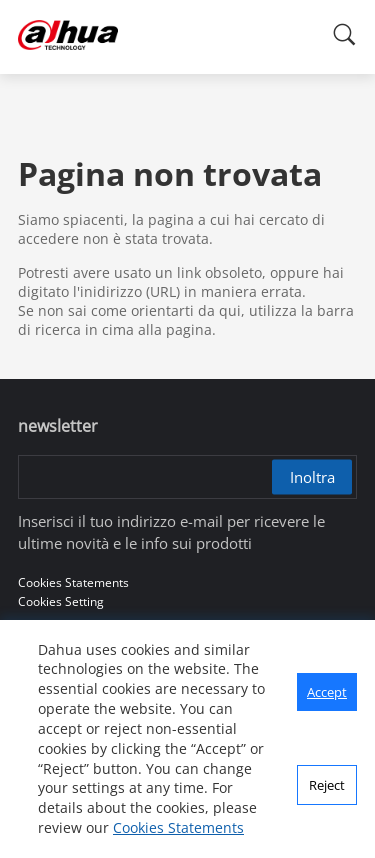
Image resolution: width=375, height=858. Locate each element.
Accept (327, 692)
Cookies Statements (178, 827)
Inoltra (312, 477)
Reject (327, 785)
